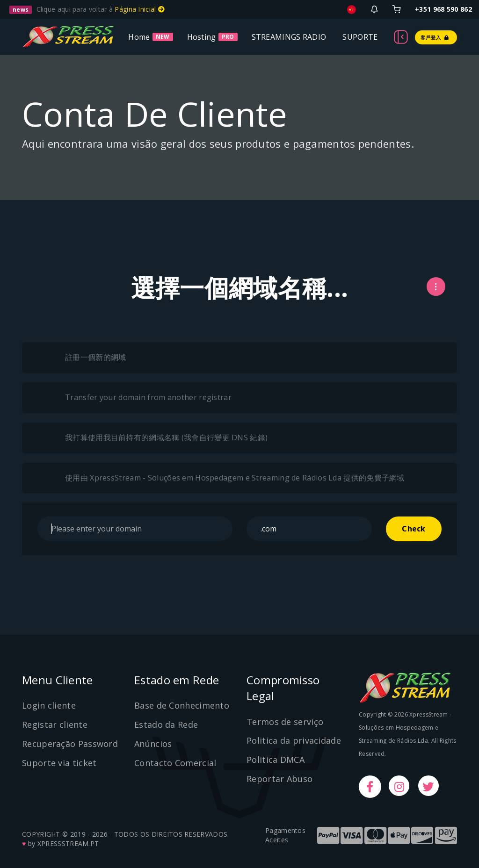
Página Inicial (140, 9)
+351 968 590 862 (443, 9)
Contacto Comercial (175, 763)
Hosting (202, 36)
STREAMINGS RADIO (289, 36)
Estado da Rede (166, 725)
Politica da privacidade (294, 740)
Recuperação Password (70, 744)
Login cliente (49, 705)
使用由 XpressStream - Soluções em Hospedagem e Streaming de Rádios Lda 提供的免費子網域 (225, 478)
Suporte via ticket (59, 763)
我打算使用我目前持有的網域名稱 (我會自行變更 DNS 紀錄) (156, 438)
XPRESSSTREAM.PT (68, 843)
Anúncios (153, 744)
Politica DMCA (276, 760)
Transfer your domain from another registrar (138, 398)
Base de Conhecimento (182, 705)
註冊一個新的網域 (86, 358)
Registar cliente (55, 725)
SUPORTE (360, 36)
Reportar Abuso (279, 779)
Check (414, 529)
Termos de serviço (285, 722)
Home (139, 36)
